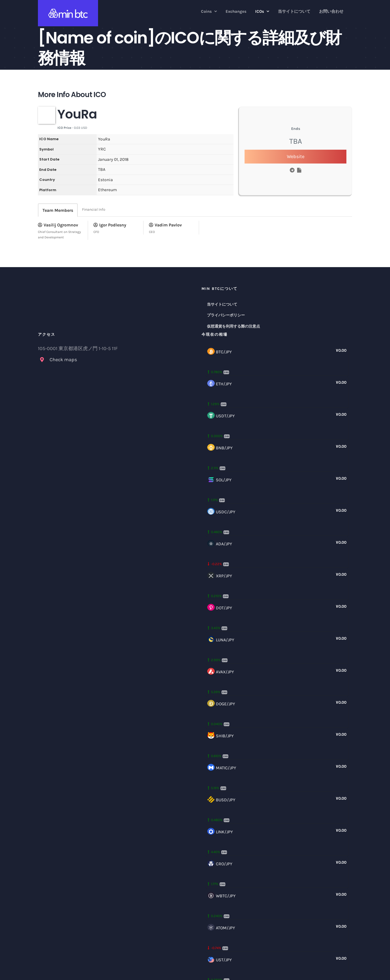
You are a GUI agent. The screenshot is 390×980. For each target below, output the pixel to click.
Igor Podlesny (110, 225)
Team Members (58, 210)
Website (296, 156)
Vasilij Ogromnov (58, 225)
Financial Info (94, 209)
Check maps (63, 360)
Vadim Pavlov (165, 225)
